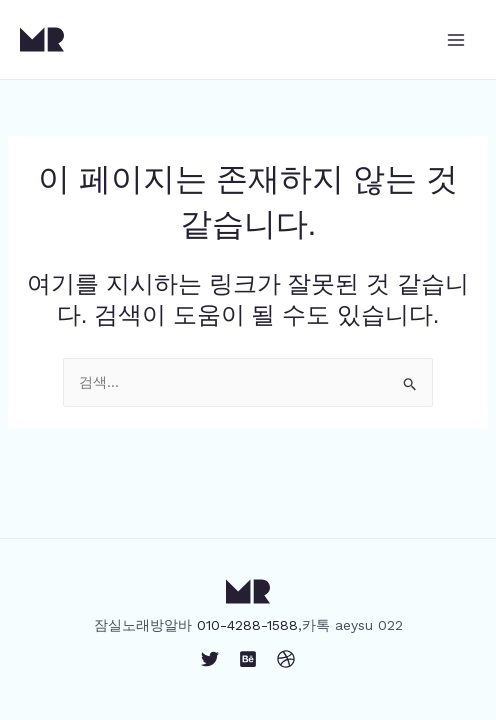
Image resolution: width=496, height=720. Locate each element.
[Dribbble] (286, 659)
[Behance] (248, 659)
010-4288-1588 (247, 625)
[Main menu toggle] (455, 39)
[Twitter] (210, 659)
